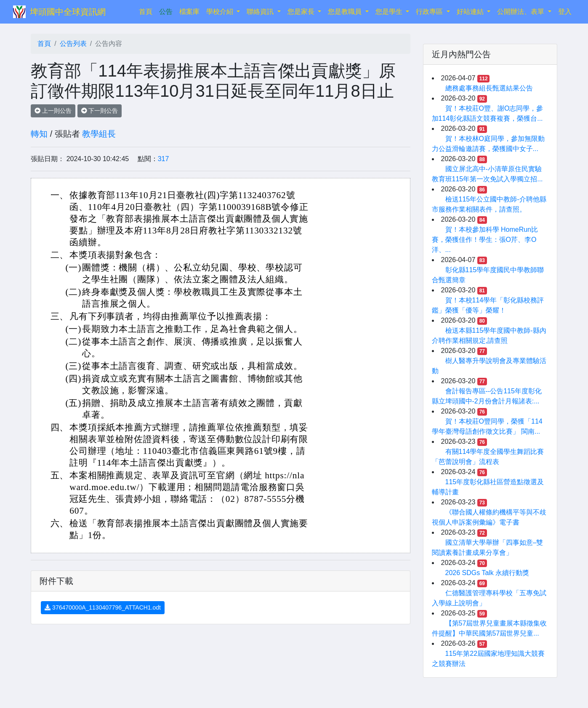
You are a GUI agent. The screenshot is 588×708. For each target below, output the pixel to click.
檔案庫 (189, 12)
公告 (166, 12)
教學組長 (99, 134)
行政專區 (430, 12)
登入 (565, 12)
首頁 (147, 11)
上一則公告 (53, 111)
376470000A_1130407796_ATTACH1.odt (103, 607)
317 (164, 159)
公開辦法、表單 (521, 12)
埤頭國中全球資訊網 (68, 12)
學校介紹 (221, 12)
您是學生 (390, 12)
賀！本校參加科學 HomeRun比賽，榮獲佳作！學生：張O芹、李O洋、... (485, 240)
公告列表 (73, 44)
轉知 (39, 134)
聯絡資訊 (261, 12)
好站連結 (471, 12)
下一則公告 (100, 111)
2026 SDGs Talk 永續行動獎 (487, 573)
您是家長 (302, 12)
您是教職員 (346, 12)
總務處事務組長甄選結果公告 (489, 88)
